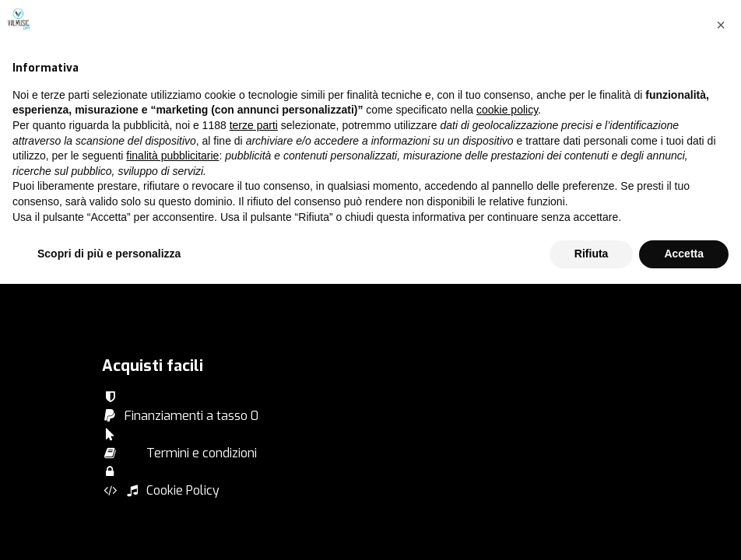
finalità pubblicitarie (172, 432)
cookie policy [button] (507, 387)
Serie (116, 223)
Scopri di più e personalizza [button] (109, 530)
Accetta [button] (684, 530)
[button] (721, 301)
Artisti (119, 260)
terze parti (254, 401)
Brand (118, 204)
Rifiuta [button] (592, 530)
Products (127, 241)
